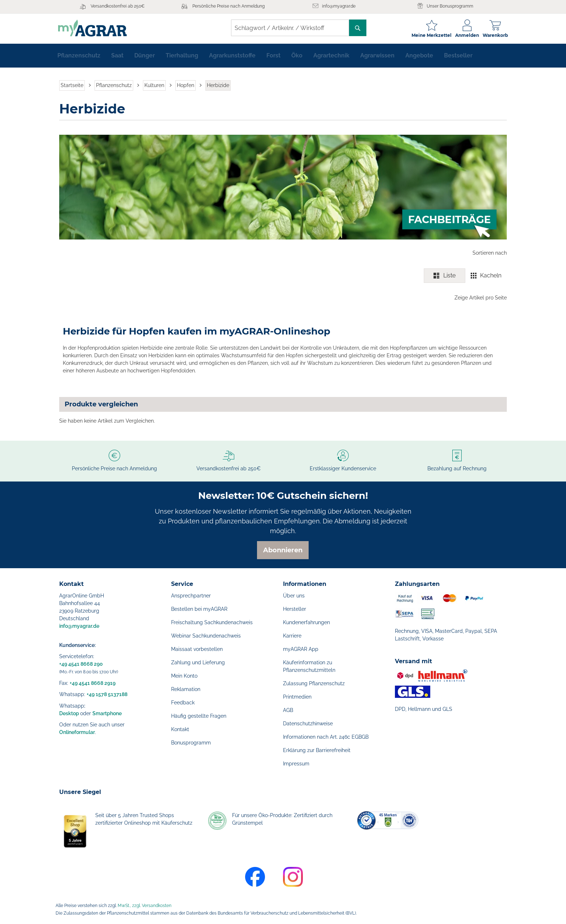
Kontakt (180, 729)
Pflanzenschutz (114, 86)
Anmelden (466, 35)
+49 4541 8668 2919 (93, 683)
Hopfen (186, 86)
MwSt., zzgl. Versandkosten (145, 906)
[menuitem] (79, 56)
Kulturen (154, 86)
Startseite (72, 86)
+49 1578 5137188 (107, 694)
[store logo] (93, 28)
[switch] (465, 276)
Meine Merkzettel (430, 35)
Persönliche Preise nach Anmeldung (228, 6)
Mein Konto (184, 676)
